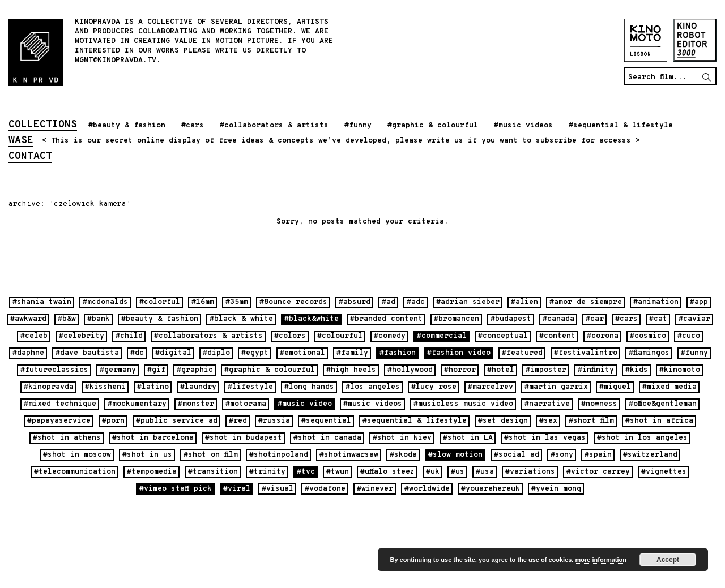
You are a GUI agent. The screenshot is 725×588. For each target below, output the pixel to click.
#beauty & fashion (127, 126)
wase (21, 141)
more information (600, 560)
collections (43, 126)
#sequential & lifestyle (621, 126)
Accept (668, 560)
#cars (193, 126)
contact (30, 157)
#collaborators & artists (274, 126)
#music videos (523, 126)
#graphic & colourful (433, 126)
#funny (358, 126)
